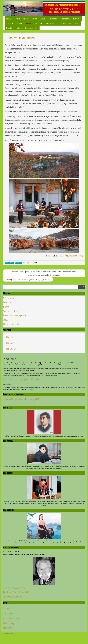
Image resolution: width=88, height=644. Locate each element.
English (28, 23)
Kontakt (77, 23)
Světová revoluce (10, 298)
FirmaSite (10, 633)
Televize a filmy (66, 19)
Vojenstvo (10, 23)
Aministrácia (7, 628)
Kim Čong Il (11, 343)
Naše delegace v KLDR (32, 28)
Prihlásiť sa (7, 608)
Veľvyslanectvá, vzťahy (65, 23)
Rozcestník (9, 28)
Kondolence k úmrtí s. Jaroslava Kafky (17, 592)
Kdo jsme (34, 19)
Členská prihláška (50, 23)
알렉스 (25, 263)
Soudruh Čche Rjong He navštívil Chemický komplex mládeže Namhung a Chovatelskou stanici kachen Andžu (44, 273)
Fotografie (77, 19)
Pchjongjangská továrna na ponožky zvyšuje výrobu (28, 279)
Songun (6, 320)
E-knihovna (19, 28)
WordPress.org (8, 623)
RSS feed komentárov (11, 618)
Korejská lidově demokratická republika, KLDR (22, 399)
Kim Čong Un (11, 349)
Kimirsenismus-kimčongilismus (15, 315)
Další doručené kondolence (13, 596)
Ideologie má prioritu (11, 324)
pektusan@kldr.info (31, 379)
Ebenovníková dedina (20, 38)
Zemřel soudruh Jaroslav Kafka (14, 588)
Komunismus (8, 302)
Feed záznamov (8, 613)
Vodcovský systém (10, 311)
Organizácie (38, 23)
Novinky (9, 19)
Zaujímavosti (54, 19)
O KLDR (43, 19)
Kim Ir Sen (10, 337)
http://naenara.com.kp (74, 256)
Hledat (81, 287)
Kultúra (19, 23)
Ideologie (26, 19)
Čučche (18, 19)
